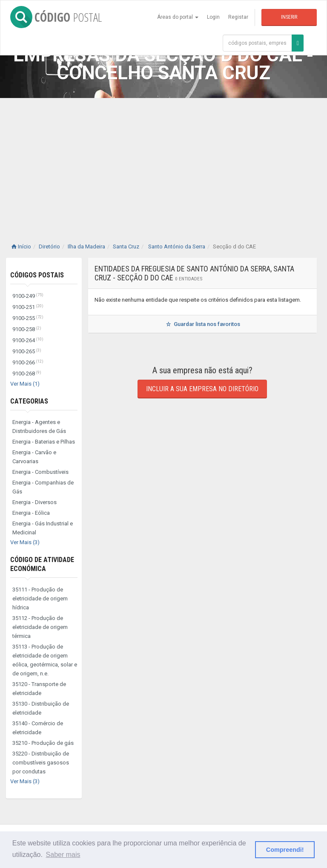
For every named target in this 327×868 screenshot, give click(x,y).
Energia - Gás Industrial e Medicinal (43, 528)
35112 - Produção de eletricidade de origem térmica (40, 627)
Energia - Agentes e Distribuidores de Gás (39, 427)
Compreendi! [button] (285, 850)
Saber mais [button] (63, 855)
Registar (238, 17)
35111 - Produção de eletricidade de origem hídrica (40, 598)
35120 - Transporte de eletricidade (39, 689)
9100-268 (27, 373)
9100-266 (28, 362)
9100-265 (27, 351)
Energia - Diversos (34, 502)
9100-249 (28, 296)
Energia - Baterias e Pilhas (44, 442)
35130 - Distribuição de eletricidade (41, 708)
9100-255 (28, 318)
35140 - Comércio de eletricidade (38, 728)
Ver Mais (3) (25, 542)
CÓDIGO (56, 17)
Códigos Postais (37, 275)
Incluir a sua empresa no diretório (202, 389)
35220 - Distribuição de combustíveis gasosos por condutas (41, 763)
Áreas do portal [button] (178, 17)
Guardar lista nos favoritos (202, 324)
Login (213, 17)
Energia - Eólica (31, 513)
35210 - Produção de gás (43, 743)
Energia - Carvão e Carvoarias (34, 457)
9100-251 (28, 307)
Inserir (289, 17)
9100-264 (28, 340)
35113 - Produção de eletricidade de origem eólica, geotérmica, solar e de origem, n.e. (45, 660)
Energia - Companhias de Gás (43, 487)
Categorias (29, 401)
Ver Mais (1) (25, 384)
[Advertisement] (163, 162)
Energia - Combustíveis (40, 472)
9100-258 (27, 329)
